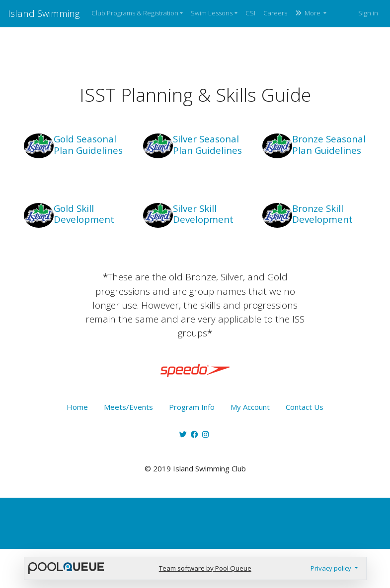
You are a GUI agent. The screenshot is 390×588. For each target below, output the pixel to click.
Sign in (368, 13)
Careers (275, 13)
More (309, 13)
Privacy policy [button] (332, 568)
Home (77, 407)
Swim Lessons (212, 13)
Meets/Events (128, 407)
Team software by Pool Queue (205, 568)
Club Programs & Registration (135, 13)
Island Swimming (44, 13)
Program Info (192, 407)
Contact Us (305, 407)
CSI (250, 13)
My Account (250, 407)
